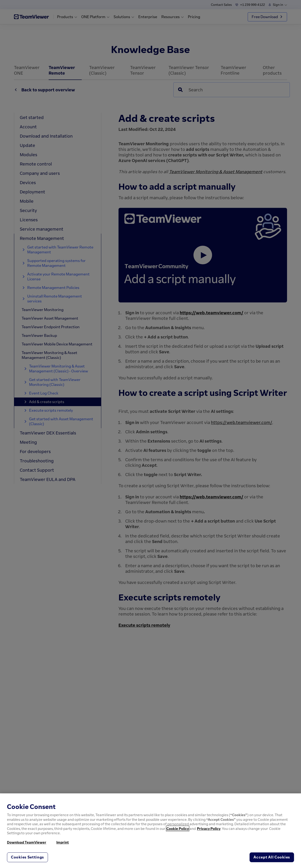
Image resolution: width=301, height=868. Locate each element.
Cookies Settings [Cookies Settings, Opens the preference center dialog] (27, 857)
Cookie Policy (178, 828)
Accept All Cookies (272, 857)
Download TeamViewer (27, 842)
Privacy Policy (209, 828)
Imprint (63, 842)
